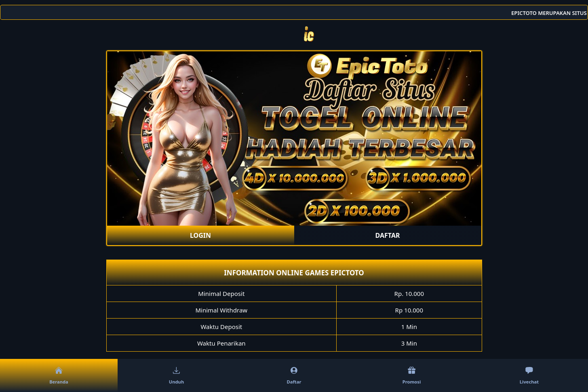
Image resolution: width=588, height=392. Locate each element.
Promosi (412, 376)
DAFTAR (388, 235)
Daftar (294, 376)
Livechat (529, 376)
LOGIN (200, 235)
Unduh (176, 376)
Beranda (59, 376)
